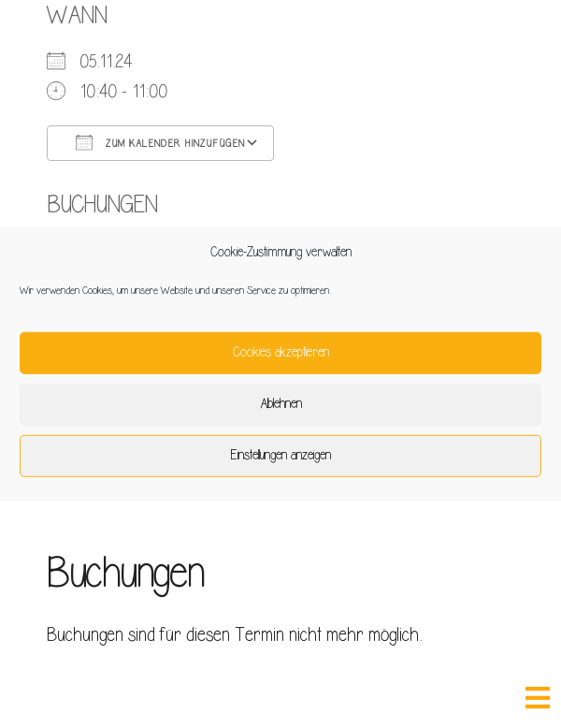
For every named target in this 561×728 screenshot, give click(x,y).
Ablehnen (281, 404)
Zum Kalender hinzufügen (160, 142)
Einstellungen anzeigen (280, 455)
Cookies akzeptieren (281, 352)
